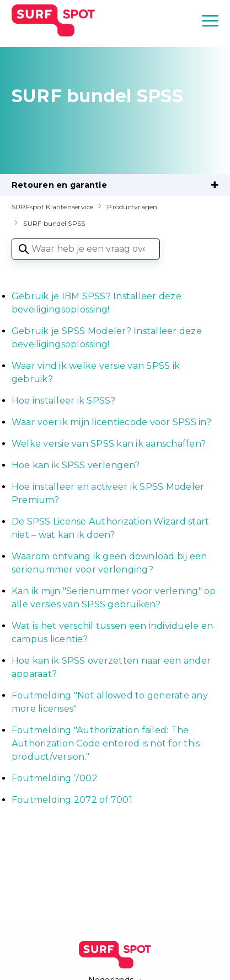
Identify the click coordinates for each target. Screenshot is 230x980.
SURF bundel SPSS (54, 223)
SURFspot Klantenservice (53, 207)
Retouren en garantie (59, 185)
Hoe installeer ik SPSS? (64, 401)
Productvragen (132, 207)
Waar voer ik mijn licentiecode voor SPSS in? (111, 422)
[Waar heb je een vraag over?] (86, 249)
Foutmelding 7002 (56, 778)
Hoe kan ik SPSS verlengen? (76, 465)
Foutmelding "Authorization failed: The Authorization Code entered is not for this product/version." (106, 743)
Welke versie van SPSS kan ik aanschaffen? (109, 444)
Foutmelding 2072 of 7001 (72, 800)
